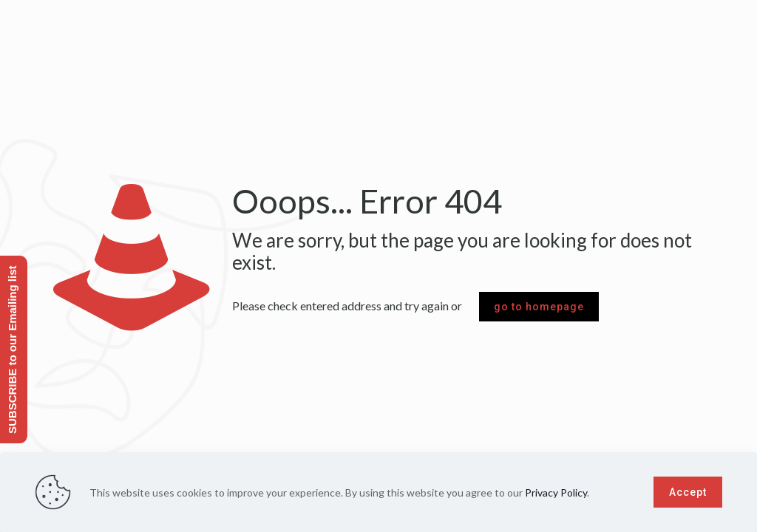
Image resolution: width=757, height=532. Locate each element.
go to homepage (539, 307)
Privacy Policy (556, 492)
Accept (688, 492)
